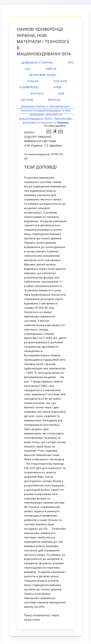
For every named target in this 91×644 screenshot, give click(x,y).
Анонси (37, 94)
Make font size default (55, 131)
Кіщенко (63, 123)
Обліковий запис (43, 75)
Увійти (51, 69)
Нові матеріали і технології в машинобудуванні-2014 (45, 115)
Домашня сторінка (37, 63)
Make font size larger (60, 131)
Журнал (54, 100)
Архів (58, 87)
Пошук (33, 81)
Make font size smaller (49, 131)
